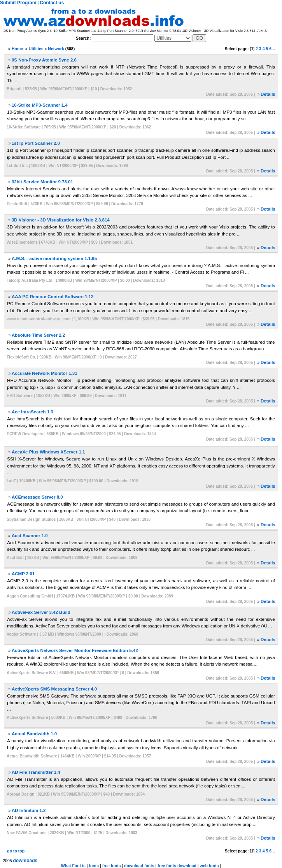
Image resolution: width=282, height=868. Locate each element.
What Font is (73, 866)
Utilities (36, 49)
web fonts (209, 866)
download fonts (139, 866)
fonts (94, 866)
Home (17, 49)
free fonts (112, 866)
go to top (16, 851)
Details (268, 94)
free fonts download (177, 866)
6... (272, 49)
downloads (25, 861)
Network (56, 49)
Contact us (52, 3)
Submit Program (18, 3)
